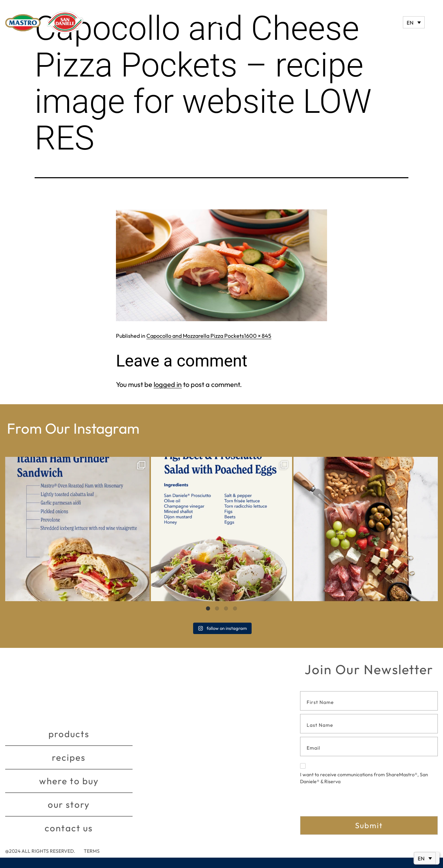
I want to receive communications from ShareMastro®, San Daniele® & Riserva (364, 774)
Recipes (69, 757)
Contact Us (69, 828)
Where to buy (69, 781)
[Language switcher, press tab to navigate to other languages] (414, 22)
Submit (369, 825)
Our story (69, 804)
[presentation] (353, 803)
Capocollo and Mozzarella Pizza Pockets (195, 336)
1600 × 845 (258, 336)
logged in (168, 384)
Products (69, 734)
